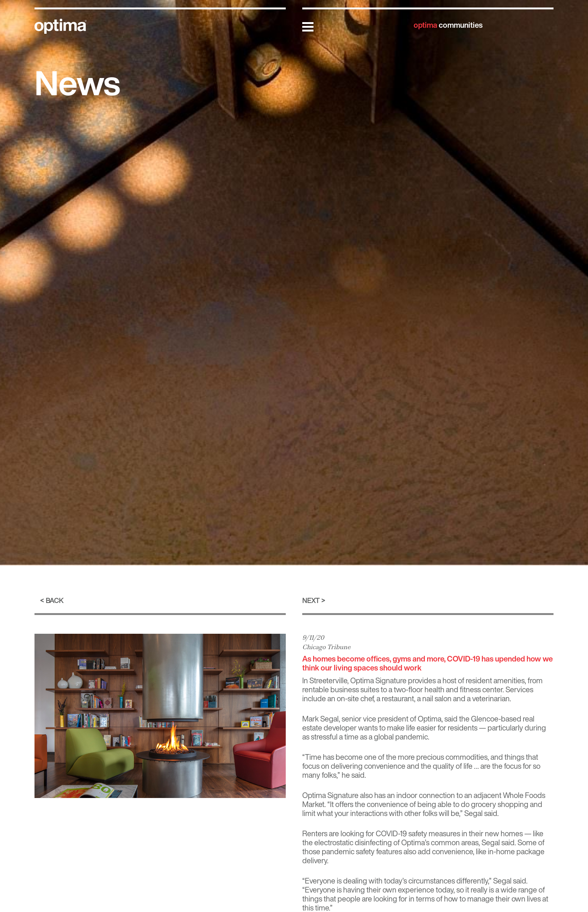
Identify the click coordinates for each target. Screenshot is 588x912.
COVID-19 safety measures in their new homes (449, 833)
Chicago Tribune (326, 647)
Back (55, 600)
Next (311, 600)
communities (448, 25)
